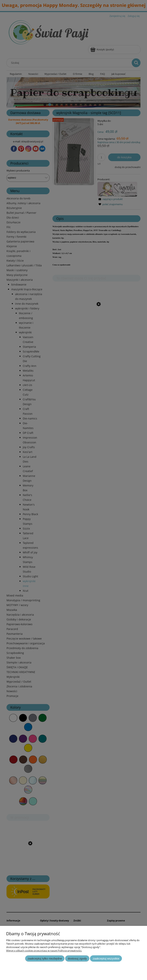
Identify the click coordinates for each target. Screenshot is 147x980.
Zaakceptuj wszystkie (106, 958)
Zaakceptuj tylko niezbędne (45, 958)
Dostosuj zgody (77, 958)
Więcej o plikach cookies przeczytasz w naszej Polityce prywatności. (44, 951)
